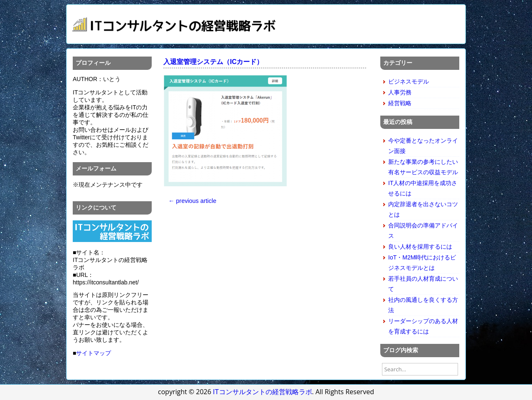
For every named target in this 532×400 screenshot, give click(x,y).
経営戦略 (400, 103)
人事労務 (400, 92)
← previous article (192, 201)
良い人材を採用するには (420, 247)
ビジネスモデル (409, 81)
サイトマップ (94, 353)
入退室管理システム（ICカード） (213, 62)
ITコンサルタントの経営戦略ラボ (262, 392)
